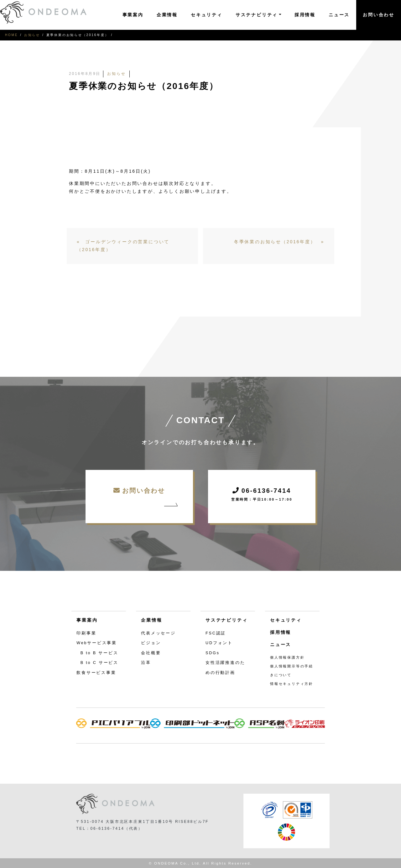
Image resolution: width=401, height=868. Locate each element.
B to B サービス (99, 653)
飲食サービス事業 (96, 673)
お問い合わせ (379, 15)
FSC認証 (216, 633)
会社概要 (151, 653)
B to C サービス (99, 663)
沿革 (146, 663)
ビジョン (151, 643)
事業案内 (133, 15)
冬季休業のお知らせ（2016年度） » (279, 242)
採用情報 (305, 15)
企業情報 (167, 15)
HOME (11, 35)
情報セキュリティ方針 (292, 684)
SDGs (213, 653)
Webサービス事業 (97, 643)
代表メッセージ (158, 633)
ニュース (339, 15)
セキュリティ (207, 15)
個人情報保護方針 (287, 657)
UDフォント (219, 643)
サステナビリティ (227, 620)
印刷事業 (86, 633)
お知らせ (32, 35)
